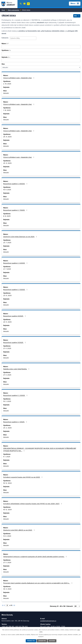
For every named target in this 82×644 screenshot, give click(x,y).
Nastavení (52, 641)
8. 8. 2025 (7, 216)
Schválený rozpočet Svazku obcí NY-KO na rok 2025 (23, 477)
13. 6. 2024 (7, 536)
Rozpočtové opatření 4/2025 (15, 316)
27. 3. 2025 (7, 375)
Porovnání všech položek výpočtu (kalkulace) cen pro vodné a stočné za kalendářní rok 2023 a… (38, 583)
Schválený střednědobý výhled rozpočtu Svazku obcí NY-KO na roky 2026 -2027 (33, 504)
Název (5, 44)
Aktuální (6, 93)
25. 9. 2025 (7, 137)
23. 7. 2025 (7, 243)
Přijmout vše (31, 641)
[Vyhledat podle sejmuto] (41, 60)
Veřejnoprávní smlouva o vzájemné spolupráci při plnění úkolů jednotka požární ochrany (35, 557)
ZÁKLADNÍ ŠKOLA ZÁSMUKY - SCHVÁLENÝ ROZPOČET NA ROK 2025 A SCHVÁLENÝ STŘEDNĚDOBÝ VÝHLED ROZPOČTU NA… (40, 450)
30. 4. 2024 (7, 589)
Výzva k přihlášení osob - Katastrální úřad (19, 78)
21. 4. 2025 (7, 348)
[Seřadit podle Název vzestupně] (8, 43)
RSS (77, 16)
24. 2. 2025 (7, 428)
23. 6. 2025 (7, 295)
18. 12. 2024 (7, 483)
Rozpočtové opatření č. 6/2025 (16, 263)
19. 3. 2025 (7, 401)
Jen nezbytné (42, 641)
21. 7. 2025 (7, 269)
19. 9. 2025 (7, 190)
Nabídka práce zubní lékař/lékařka (17, 369)
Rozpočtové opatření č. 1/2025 (15, 422)
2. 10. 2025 (7, 84)
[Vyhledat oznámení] (41, 47)
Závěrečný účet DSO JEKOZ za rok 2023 (19, 530)
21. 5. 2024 (7, 562)
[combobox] (23, 38)
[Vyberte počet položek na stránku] (77, 606)
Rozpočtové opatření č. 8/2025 (16, 184)
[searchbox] (23, 38)
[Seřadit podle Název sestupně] (8, 44)
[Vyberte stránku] (7, 605)
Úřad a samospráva (13, 10)
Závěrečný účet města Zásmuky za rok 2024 (20, 237)
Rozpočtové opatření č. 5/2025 (16, 290)
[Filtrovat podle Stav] (41, 67)
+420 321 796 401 (8, 626)
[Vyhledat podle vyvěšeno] (41, 54)
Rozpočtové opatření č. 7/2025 (16, 210)
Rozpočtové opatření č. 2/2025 (16, 395)
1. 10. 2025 (7, 110)
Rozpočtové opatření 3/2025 (15, 342)
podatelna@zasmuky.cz (48, 621)
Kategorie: (5, 38)
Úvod (3, 10)
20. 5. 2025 (7, 322)
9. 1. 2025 (7, 457)
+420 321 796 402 (21, 626)
